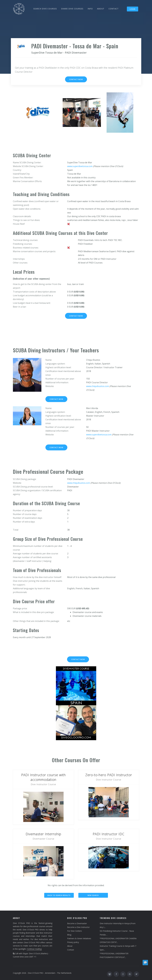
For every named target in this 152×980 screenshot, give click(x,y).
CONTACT (114, 9)
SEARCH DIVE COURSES (45, 9)
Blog (69, 935)
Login (133, 9)
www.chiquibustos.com (98, 386)
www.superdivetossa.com (80, 166)
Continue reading (34, 949)
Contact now (76, 79)
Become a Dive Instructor (78, 927)
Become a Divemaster (77, 923)
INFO (90, 9)
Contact (71, 950)
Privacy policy (73, 942)
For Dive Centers (75, 931)
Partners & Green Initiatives (79, 938)
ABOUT (101, 9)
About (70, 946)
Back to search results (59, 895)
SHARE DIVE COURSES (72, 9)
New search (93, 895)
